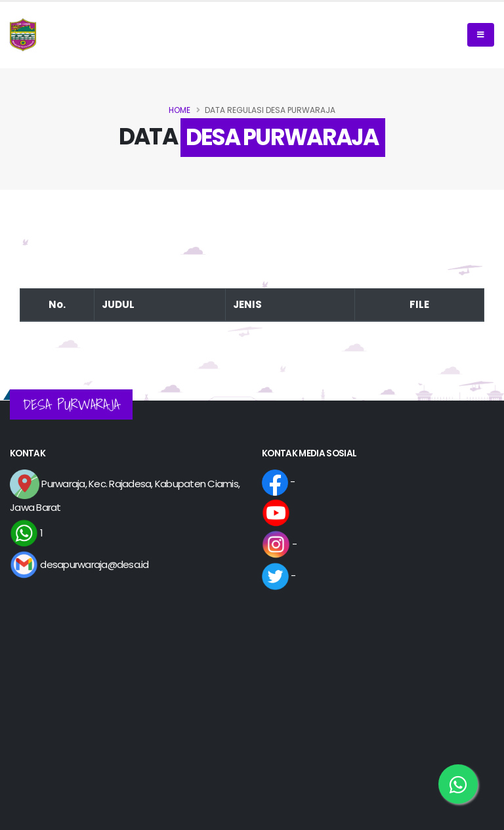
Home (179, 110)
